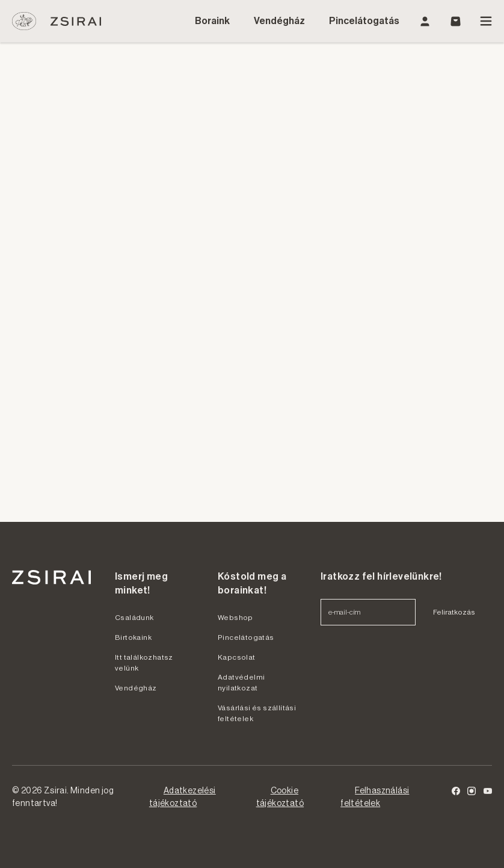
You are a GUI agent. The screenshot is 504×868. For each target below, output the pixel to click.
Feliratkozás (454, 612)
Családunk (134, 618)
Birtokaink (133, 637)
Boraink (212, 21)
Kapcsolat (237, 657)
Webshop (235, 618)
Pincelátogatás (364, 21)
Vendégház (279, 21)
